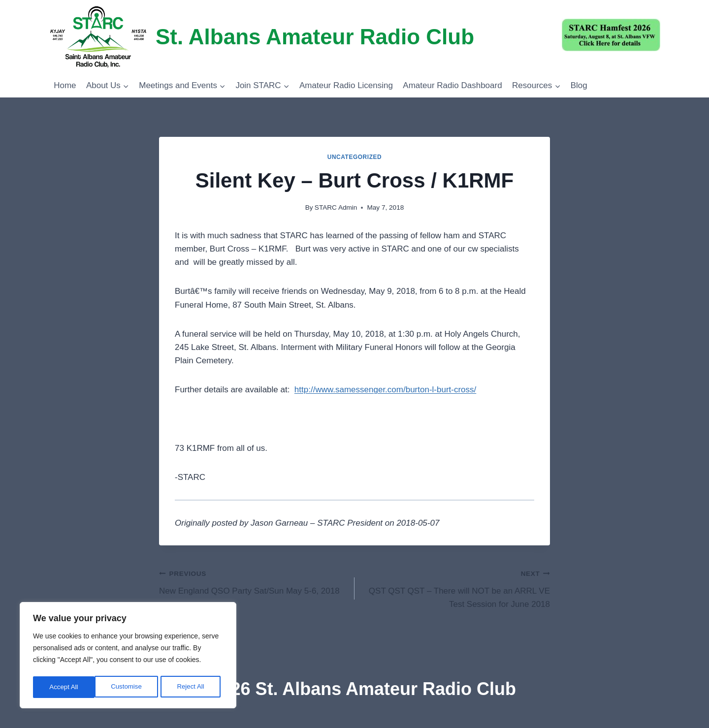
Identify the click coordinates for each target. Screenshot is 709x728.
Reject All (129, 687)
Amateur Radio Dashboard (452, 85)
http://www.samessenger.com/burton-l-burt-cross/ (385, 390)
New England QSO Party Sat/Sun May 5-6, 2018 (253, 581)
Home (65, 85)
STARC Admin (336, 207)
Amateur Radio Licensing (346, 85)
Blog (579, 85)
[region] (128, 657)
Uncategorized (355, 157)
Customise (64, 687)
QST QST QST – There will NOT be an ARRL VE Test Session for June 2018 (456, 588)
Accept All (193, 687)
